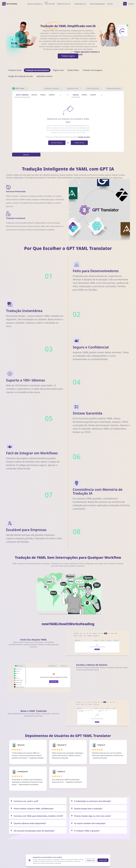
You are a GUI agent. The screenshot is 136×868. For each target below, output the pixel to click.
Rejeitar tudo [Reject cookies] (91, 860)
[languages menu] (125, 4)
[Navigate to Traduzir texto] (15, 70)
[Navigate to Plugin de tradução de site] (21, 76)
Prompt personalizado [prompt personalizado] (114, 88)
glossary (26, 155)
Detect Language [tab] (22, 95)
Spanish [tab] (52, 95)
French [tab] (43, 95)
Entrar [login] (131, 4)
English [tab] (34, 95)
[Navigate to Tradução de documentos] (37, 70)
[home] (10, 4)
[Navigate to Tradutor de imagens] (92, 70)
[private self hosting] (97, 4)
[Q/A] (38, 801)
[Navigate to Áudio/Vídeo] (73, 70)
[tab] (60, 95)
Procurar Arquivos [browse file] (57, 143)
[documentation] (50, 4)
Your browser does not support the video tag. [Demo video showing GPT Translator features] (99, 210)
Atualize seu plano (84, 137)
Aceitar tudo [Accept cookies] (103, 860)
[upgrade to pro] (110, 4)
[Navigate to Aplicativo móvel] (44, 76)
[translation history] (65, 4)
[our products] (35, 4)
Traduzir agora (70, 55)
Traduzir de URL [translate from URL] (79, 143)
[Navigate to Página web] (58, 70)
